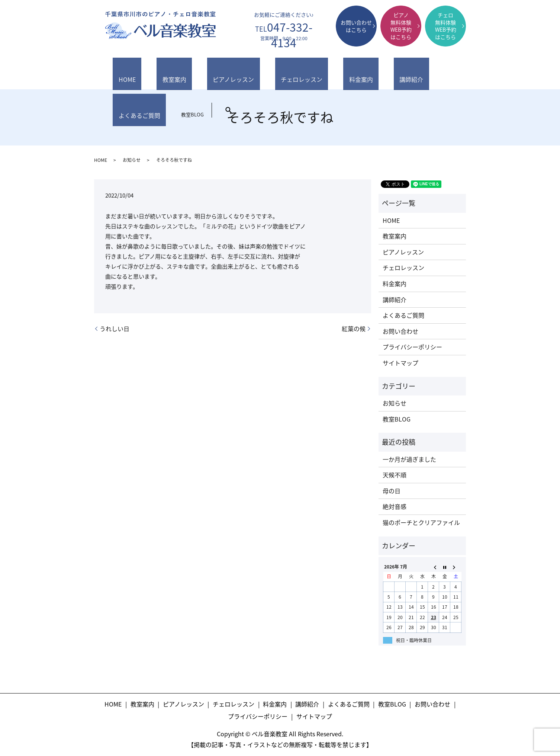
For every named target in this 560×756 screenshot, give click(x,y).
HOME (120, 72)
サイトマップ (400, 363)
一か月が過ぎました (409, 459)
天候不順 (395, 475)
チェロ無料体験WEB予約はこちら (446, 26)
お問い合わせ (400, 331)
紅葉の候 (354, 329)
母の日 (392, 491)
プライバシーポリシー (412, 347)
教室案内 (152, 72)
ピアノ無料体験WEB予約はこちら (401, 26)
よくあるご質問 (361, 72)
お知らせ (132, 160)
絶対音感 (395, 506)
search (440, 68)
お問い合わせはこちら (356, 26)
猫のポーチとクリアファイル (421, 522)
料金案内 (284, 72)
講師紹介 (319, 72)
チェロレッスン (242, 72)
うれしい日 (115, 329)
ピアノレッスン (193, 72)
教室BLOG (404, 72)
